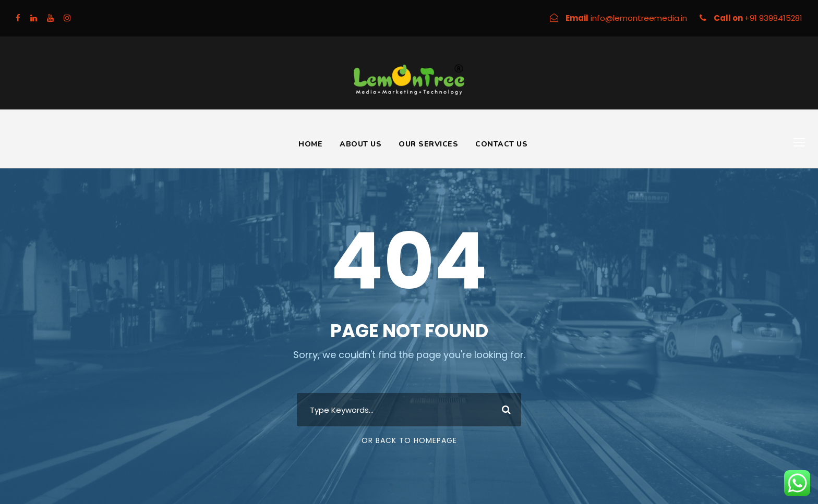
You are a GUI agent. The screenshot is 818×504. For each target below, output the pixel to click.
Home (310, 144)
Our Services (428, 144)
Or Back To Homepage (409, 440)
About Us (360, 144)
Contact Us (501, 144)
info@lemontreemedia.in (640, 18)
